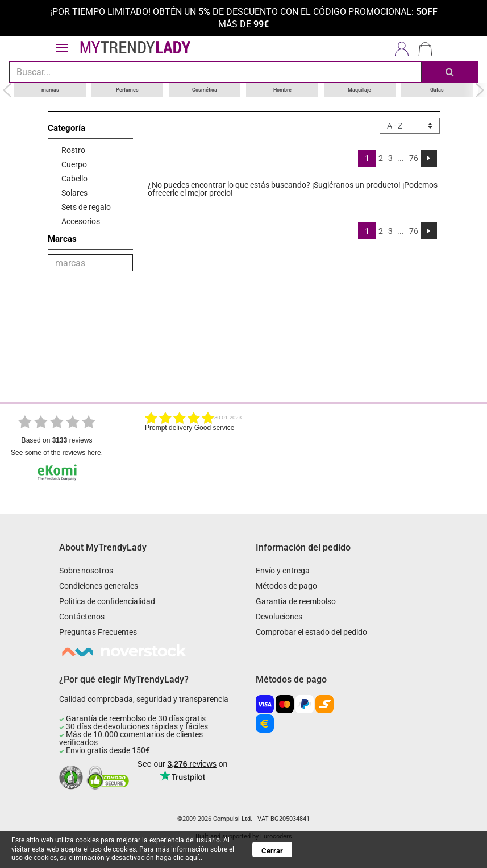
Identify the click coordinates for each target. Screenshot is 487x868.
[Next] (429, 158)
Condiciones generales (99, 586)
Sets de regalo (86, 207)
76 (414, 158)
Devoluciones (279, 617)
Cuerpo (74, 164)
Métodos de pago (286, 586)
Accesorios (81, 221)
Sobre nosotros (86, 571)
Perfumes (127, 90)
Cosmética (205, 90)
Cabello (74, 179)
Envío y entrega (283, 571)
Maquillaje (359, 90)
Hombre (282, 90)
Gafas (437, 90)
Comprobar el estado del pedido (311, 632)
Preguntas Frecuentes (98, 632)
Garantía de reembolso (296, 601)
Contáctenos (82, 617)
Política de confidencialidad (107, 601)
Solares (74, 193)
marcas (50, 90)
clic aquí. (187, 858)
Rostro (73, 150)
